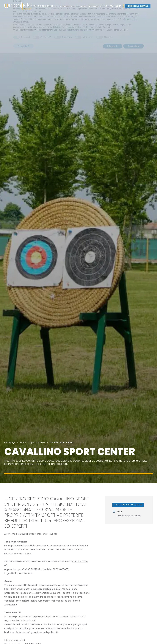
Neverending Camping (138, 6)
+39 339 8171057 (60, 569)
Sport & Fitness (38, 442)
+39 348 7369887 (31, 569)
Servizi (23, 442)
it (118, 6)
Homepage (10, 442)
